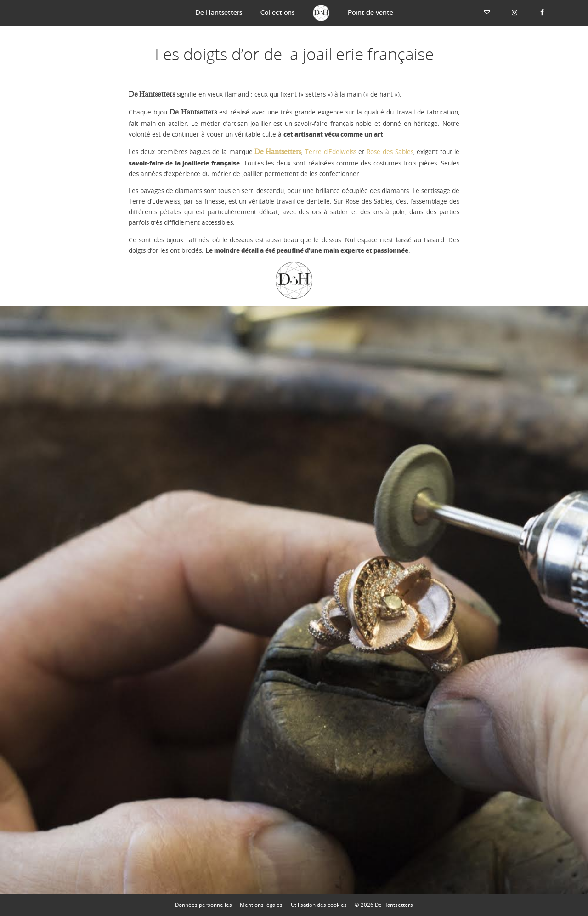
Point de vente (370, 12)
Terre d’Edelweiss (331, 151)
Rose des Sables (390, 151)
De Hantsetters (219, 12)
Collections (277, 12)
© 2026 (384, 905)
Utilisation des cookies (319, 905)
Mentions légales (261, 905)
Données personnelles (204, 905)
